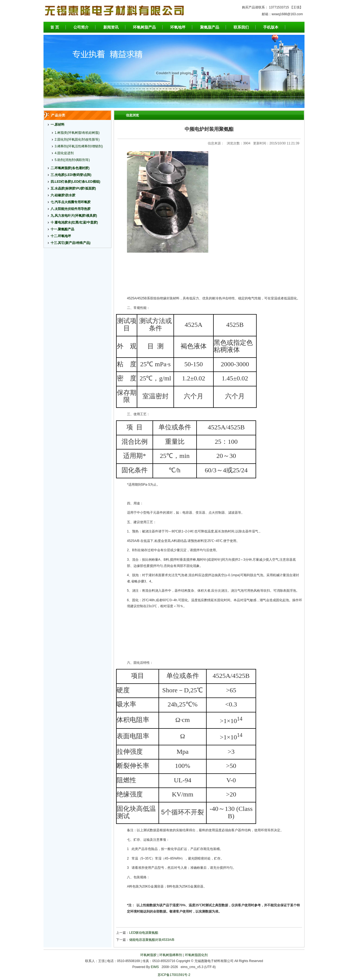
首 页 (55, 27)
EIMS (155, 967)
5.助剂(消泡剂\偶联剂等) (72, 160)
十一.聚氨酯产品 (62, 229)
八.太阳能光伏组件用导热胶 (71, 209)
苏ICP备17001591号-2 (174, 975)
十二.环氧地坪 (61, 236)
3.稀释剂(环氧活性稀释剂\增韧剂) (79, 146)
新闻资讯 (111, 27)
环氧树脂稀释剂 (171, 955)
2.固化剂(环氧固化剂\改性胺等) (77, 139)
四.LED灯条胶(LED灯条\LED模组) (75, 182)
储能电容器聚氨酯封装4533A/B (152, 940)
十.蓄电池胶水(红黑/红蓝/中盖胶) (74, 222)
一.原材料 (58, 125)
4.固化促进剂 (64, 153)
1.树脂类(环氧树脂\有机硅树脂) (77, 133)
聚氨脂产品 (210, 27)
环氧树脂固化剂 (196, 955)
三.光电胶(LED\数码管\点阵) (71, 175)
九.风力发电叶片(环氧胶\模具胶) (74, 216)
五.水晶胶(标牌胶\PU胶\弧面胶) (73, 188)
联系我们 (241, 27)
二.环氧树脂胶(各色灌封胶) (70, 168)
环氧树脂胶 (148, 955)
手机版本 (271, 27)
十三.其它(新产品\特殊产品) (71, 243)
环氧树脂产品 (144, 27)
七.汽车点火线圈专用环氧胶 (71, 202)
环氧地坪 (178, 27)
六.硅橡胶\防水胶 (63, 195)
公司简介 (81, 27)
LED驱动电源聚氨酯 (144, 933)
